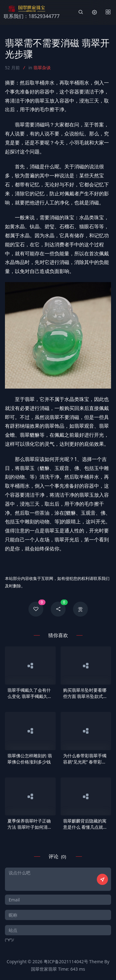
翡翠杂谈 (42, 68)
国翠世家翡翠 (44, 969)
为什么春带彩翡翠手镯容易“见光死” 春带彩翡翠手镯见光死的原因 (85, 759)
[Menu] (108, 12)
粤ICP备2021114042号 (66, 962)
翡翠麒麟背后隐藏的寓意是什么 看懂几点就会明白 (85, 824)
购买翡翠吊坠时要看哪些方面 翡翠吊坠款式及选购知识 (85, 693)
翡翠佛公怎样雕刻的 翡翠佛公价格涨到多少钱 (30, 759)
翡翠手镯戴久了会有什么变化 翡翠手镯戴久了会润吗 (30, 693)
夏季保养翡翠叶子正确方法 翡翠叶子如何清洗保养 (30, 824)
